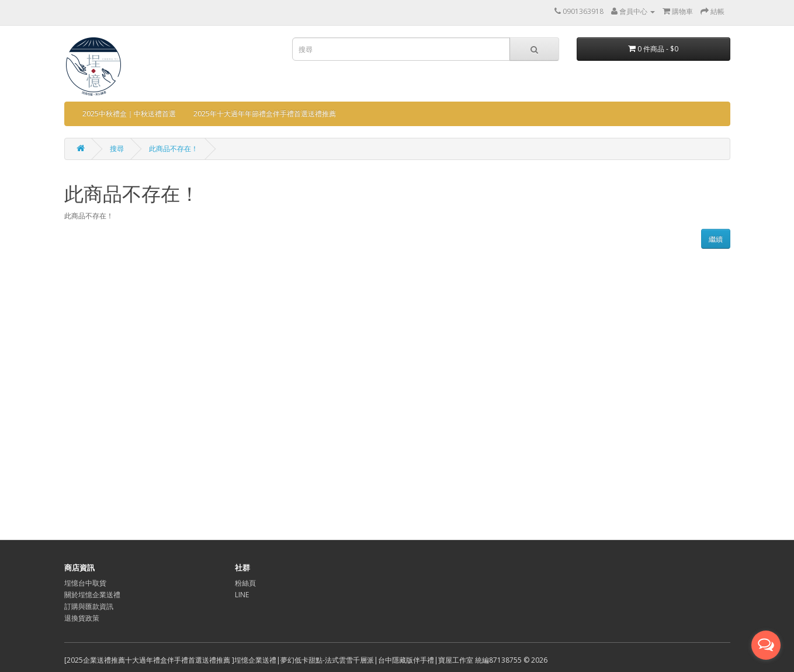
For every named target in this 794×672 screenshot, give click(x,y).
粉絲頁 (245, 583)
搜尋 (117, 149)
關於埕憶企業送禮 (92, 595)
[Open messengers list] (766, 645)
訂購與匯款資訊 (89, 606)
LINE (242, 595)
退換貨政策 (82, 618)
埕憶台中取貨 (85, 583)
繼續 (716, 239)
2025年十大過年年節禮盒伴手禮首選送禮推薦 (265, 114)
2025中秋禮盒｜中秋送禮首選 (129, 114)
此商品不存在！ (174, 149)
